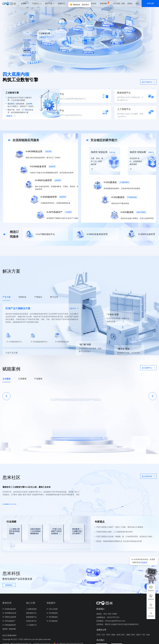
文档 (123, 3)
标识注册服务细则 (9, 635)
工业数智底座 (31, 609)
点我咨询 (144, 562)
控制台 (130, 3)
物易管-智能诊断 (9, 629)
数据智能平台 (31, 617)
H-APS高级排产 (9, 621)
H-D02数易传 (52, 617)
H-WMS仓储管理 (9, 617)
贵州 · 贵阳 (136, 635)
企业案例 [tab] (6, 379)
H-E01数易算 (52, 621)
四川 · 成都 (126, 635)
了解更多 (10, 116)
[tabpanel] (79, 395)
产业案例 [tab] (38, 379)
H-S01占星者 (52, 609)
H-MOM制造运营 (9, 613)
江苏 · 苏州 (106, 635)
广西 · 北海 (146, 635)
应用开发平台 (31, 621)
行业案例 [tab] (22, 379)
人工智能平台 (31, 625)
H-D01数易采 (52, 613)
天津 (98, 635)
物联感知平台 (31, 613)
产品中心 (36, 3)
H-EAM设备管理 (9, 609)
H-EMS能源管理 (9, 625)
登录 (137, 3)
